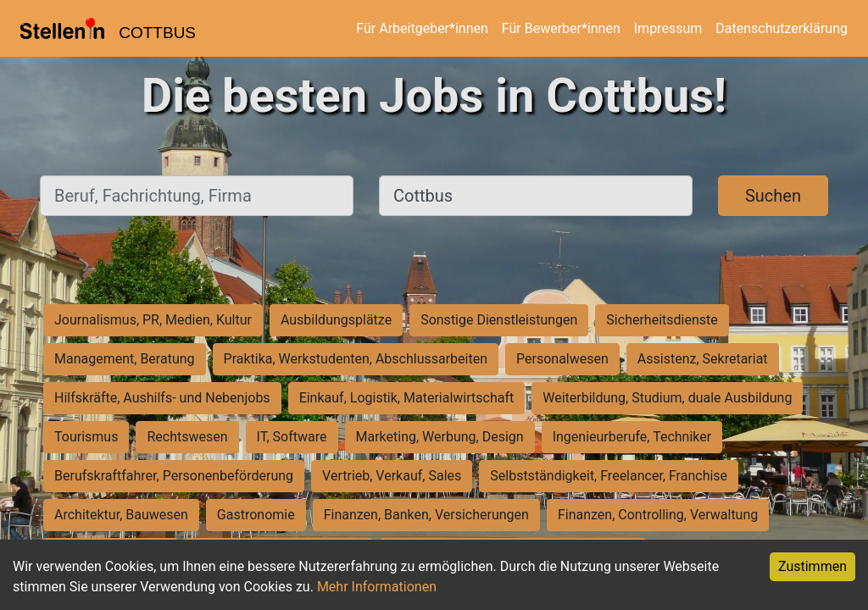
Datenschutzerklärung (782, 28)
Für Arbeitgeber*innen (422, 28)
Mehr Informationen (377, 587)
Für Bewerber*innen (561, 28)
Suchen (773, 196)
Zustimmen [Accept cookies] (812, 566)
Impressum (668, 28)
